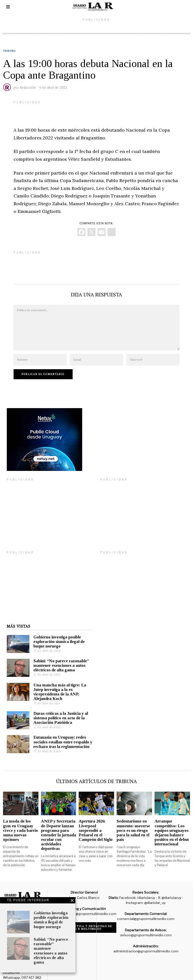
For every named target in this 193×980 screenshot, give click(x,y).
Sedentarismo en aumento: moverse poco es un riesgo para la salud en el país (133, 823)
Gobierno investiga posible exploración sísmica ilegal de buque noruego (55, 634)
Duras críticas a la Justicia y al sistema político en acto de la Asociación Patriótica (57, 710)
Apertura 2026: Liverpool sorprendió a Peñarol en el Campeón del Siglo (96, 823)
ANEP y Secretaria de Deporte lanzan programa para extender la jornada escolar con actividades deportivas (59, 827)
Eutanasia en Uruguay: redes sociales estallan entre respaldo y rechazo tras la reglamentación (59, 734)
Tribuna (9, 51)
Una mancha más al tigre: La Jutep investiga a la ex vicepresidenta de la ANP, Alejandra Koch (56, 684)
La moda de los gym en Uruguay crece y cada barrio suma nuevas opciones (20, 823)
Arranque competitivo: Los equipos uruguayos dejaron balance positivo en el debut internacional (172, 825)
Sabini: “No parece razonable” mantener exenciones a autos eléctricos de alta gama (57, 658)
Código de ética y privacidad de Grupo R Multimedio (84, 920)
